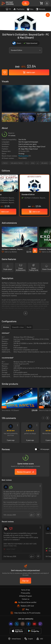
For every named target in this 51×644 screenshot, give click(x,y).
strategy (5, 163)
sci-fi (27, 163)
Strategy (21, 154)
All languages (42, 449)
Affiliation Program (26, 596)
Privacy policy (26, 593)
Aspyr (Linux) (41, 147)
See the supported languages (28, 142)
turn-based (44, 163)
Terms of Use (26, 590)
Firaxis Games (23, 147)
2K (19, 149)
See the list (22, 139)
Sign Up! (25, 581)
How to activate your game (28, 144)
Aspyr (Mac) (32, 147)
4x (38, 163)
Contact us (26, 599)
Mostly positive (24, 156)
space (33, 163)
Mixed (21, 158)
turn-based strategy (17, 163)
